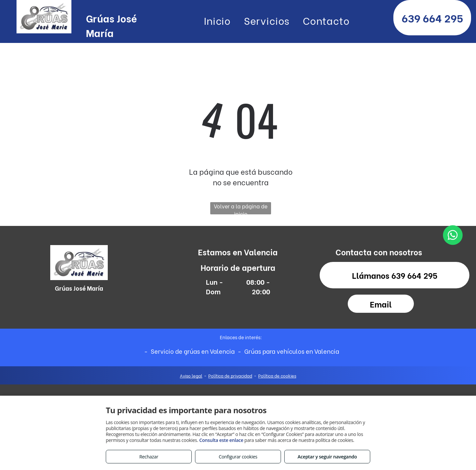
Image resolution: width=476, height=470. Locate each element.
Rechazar (149, 457)
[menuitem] (217, 20)
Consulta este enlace (221, 440)
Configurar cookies (238, 457)
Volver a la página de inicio (241, 208)
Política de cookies (277, 375)
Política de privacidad (230, 375)
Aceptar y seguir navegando (327, 457)
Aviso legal (191, 375)
